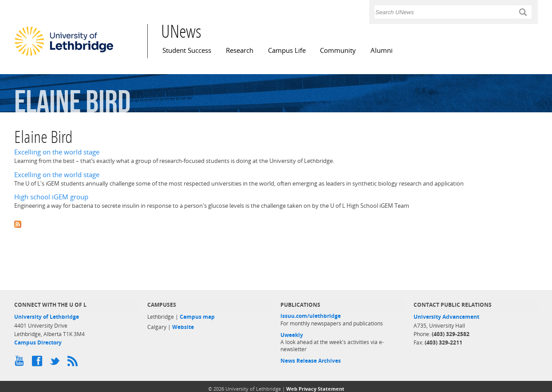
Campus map (197, 317)
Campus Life (287, 50)
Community (338, 50)
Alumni (382, 50)
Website (183, 327)
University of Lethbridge (47, 317)
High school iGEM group (51, 197)
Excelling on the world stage (57, 152)
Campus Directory (38, 343)
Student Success (187, 50)
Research (240, 50)
